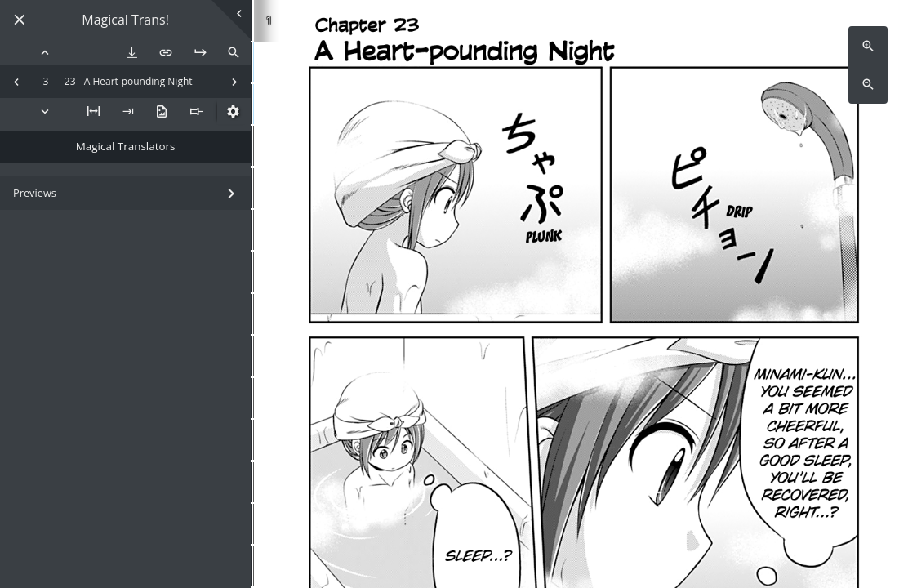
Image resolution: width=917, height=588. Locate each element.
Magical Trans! (125, 20)
